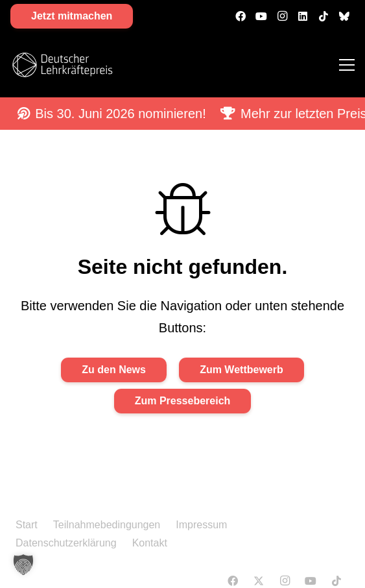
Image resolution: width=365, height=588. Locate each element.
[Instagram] (282, 16)
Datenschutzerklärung (66, 543)
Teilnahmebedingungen (107, 525)
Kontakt (150, 543)
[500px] (344, 16)
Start (27, 525)
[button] (23, 565)
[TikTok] (324, 16)
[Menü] (347, 65)
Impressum (201, 525)
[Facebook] (241, 16)
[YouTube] (261, 16)
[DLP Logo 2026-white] (62, 65)
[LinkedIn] (303, 16)
